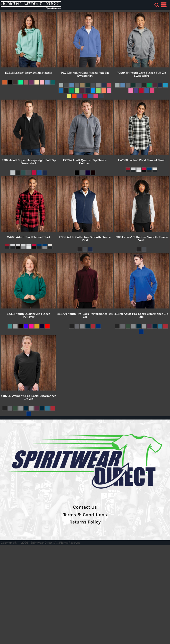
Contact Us (85, 507)
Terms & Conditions (85, 515)
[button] (157, 5)
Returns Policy (85, 522)
